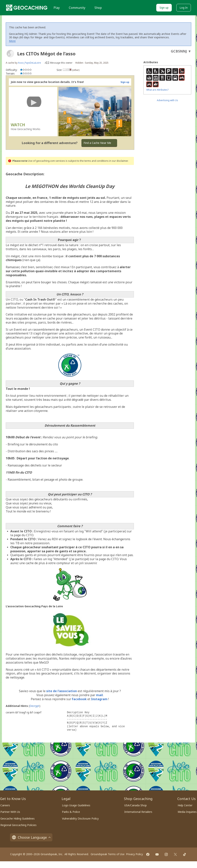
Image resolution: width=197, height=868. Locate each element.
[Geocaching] (27, 8)
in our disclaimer (118, 161)
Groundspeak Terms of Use (108, 854)
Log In (184, 8)
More (12, 41)
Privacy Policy (134, 854)
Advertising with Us (167, 100)
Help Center (185, 805)
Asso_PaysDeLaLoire (29, 63)
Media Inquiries (187, 812)
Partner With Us (10, 812)
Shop (98, 8)
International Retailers (138, 812)
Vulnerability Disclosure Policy (80, 818)
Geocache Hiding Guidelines (18, 818)
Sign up (164, 8)
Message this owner (61, 63)
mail (99, 695)
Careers (5, 805)
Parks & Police (71, 812)
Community (77, 8)
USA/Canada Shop (136, 805)
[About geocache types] (10, 54)
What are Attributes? (157, 90)
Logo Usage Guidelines (76, 805)
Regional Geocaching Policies (18, 825)
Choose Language (31, 837)
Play (57, 8)
